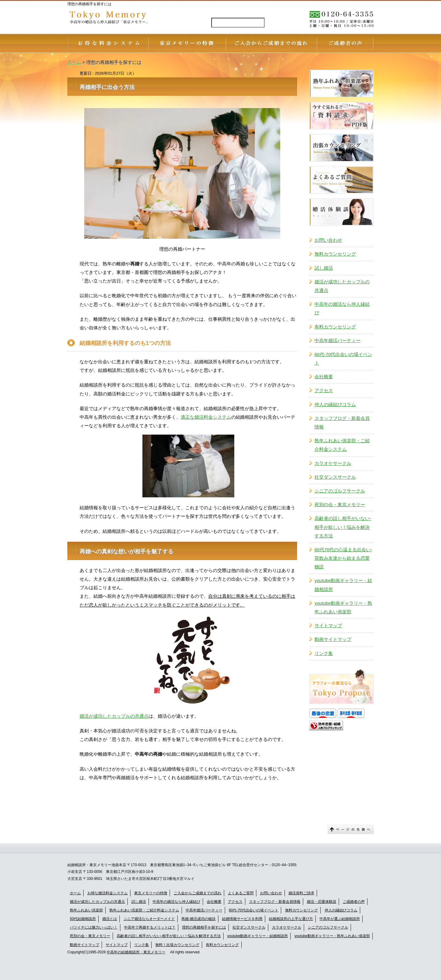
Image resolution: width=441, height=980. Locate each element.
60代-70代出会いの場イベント (343, 359)
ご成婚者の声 (354, 902)
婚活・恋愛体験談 (322, 902)
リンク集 (324, 653)
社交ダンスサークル (335, 477)
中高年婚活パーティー (337, 340)
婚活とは (110, 919)
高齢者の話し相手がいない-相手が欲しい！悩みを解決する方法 (343, 527)
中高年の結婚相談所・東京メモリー (136, 952)
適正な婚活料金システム (206, 417)
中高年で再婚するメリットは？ (150, 927)
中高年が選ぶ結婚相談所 (340, 919)
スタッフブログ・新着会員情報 (342, 423)
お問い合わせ (328, 240)
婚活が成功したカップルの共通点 (114, 716)
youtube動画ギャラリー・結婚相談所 (343, 585)
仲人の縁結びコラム (335, 404)
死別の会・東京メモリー (340, 505)
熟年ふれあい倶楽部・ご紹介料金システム (144, 910)
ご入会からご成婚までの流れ (198, 893)
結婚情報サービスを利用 (242, 919)
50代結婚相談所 (83, 919)
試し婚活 (324, 268)
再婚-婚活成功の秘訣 (198, 919)
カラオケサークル (333, 463)
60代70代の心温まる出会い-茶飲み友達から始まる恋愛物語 (343, 558)
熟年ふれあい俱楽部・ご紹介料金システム (342, 445)
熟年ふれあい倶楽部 (86, 910)
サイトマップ (328, 625)
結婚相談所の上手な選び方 (291, 919)
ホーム (75, 893)
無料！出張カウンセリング (177, 945)
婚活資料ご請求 (301, 893)
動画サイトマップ (333, 639)
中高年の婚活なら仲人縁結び (342, 308)
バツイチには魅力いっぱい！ (94, 927)
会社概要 (324, 377)
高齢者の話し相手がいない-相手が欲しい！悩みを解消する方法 (169, 936)
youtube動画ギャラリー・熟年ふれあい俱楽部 (343, 607)
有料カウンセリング (335, 327)
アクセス (324, 390)
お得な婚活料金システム (107, 893)
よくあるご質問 (241, 893)
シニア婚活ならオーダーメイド (149, 919)
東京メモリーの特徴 (151, 893)
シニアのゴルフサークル (340, 491)
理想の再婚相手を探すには (204, 927)
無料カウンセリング (335, 254)
